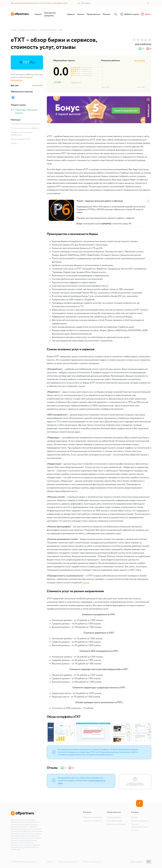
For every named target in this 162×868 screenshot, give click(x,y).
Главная (38, 14)
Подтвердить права (115, 821)
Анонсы (81, 14)
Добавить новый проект (116, 824)
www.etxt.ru (38, 86)
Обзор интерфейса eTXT (21, 139)
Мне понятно (84, 3)
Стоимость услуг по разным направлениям (22, 134)
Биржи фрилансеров (22, 79)
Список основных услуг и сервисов (25, 128)
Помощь (106, 14)
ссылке (86, 583)
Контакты (135, 830)
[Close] (145, 750)
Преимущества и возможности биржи (26, 124)
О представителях (114, 818)
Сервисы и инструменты (92, 821)
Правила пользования (140, 821)
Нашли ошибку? (137, 862)
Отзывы (14, 144)
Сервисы (71, 14)
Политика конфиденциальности (140, 826)
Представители (93, 14)
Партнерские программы (50, 14)
